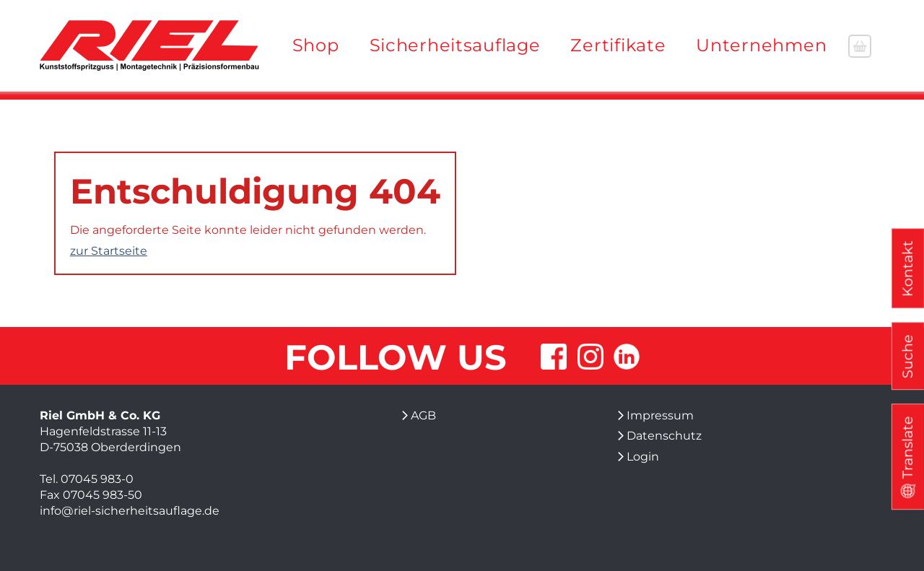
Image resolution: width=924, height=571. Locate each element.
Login (643, 457)
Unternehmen (761, 45)
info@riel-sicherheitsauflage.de (130, 511)
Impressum (660, 415)
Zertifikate (618, 45)
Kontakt (907, 269)
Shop (316, 45)
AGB (423, 415)
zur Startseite (109, 251)
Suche (907, 356)
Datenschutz (664, 436)
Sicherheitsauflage (455, 45)
